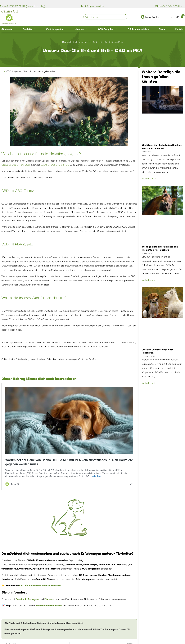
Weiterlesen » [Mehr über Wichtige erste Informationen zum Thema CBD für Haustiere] (149, 280)
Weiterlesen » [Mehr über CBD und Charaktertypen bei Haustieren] (149, 383)
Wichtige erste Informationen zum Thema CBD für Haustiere (160, 248)
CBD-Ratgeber (108, 29)
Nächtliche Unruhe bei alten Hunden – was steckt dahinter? (162, 146)
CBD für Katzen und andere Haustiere (40, 585)
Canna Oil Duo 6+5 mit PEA (55, 165)
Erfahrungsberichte (138, 29)
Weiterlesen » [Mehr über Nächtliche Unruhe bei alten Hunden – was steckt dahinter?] (149, 178)
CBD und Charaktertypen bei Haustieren (157, 351)
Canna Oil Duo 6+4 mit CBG (16, 165)
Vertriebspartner (55, 29)
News (162, 29)
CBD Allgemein (14, 71)
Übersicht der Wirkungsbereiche (39, 71)
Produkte (29, 29)
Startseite (7, 29)
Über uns (81, 29)
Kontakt (179, 29)
